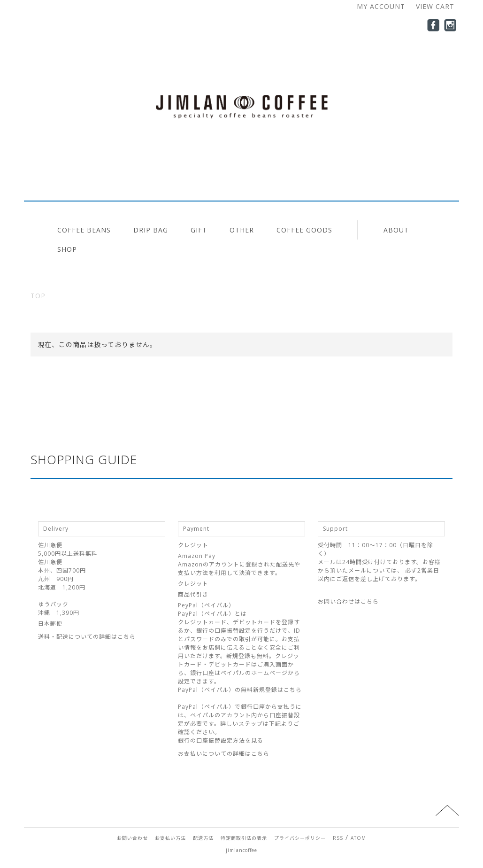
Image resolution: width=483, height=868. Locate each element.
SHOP (67, 249)
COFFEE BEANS (84, 230)
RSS (338, 838)
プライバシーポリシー (300, 838)
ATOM (358, 838)
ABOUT (396, 230)
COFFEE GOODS (304, 230)
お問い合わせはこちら (348, 601)
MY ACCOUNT (381, 6)
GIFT (199, 230)
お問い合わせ (132, 838)
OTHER (242, 230)
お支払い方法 (170, 838)
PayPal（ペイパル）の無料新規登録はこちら (240, 690)
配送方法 (203, 838)
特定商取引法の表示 (244, 838)
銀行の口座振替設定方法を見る (221, 740)
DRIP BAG (151, 230)
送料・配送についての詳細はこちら (87, 637)
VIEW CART (435, 6)
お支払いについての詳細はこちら (224, 754)
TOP (38, 296)
